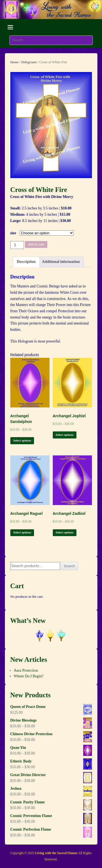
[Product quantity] (17, 245)
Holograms (29, 62)
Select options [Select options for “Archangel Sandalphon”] (22, 440)
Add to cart (36, 244)
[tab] (26, 262)
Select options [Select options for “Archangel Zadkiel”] (65, 532)
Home (15, 62)
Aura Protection (26, 670)
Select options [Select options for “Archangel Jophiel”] (65, 435)
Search (69, 566)
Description (26, 262)
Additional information (61, 262)
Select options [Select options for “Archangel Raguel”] (22, 532)
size (13, 233)
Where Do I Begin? (29, 676)
